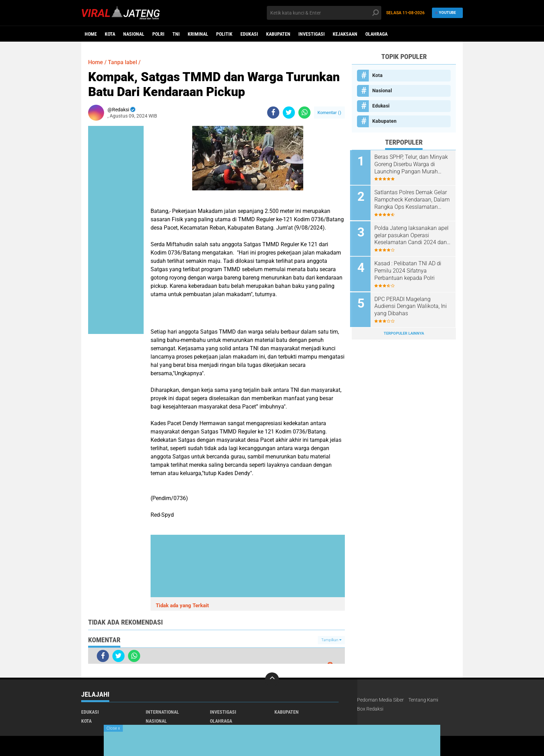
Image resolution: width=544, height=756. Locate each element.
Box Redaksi (370, 709)
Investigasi (312, 34)
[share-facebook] (273, 113)
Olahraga (376, 34)
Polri (158, 34)
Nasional (134, 34)
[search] (324, 13)
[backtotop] (272, 679)
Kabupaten (278, 34)
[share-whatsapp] (304, 113)
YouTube (446, 13)
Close (113, 728)
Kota (110, 34)
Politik (224, 34)
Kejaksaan (345, 34)
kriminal (198, 34)
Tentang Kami (423, 700)
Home (91, 34)
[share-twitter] (289, 113)
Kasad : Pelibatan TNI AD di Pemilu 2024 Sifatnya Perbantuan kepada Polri (410, 269)
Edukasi (249, 34)
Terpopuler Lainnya (404, 331)
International (162, 712)
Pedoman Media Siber (380, 700)
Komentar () (329, 113)
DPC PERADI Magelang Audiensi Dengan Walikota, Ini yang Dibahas (412, 304)
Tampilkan (331, 640)
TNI (176, 34)
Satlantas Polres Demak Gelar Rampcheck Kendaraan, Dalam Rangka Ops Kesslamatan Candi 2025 (412, 199)
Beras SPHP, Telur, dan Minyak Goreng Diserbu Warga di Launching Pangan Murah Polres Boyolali (413, 164)
